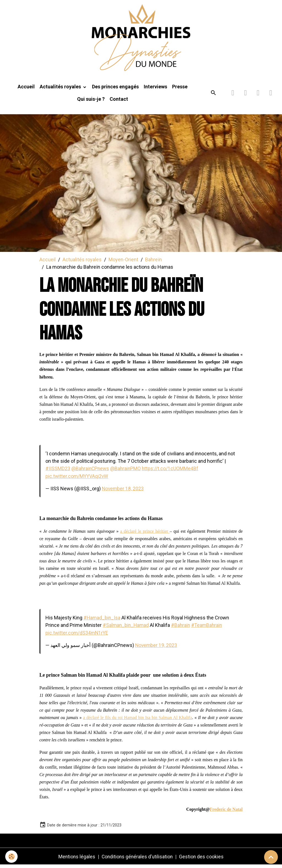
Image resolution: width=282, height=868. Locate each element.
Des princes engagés (115, 90)
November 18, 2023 (123, 492)
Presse (180, 90)
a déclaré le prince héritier (145, 534)
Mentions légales (76, 859)
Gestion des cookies (203, 859)
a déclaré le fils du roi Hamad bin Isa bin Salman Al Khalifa (138, 720)
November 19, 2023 (157, 648)
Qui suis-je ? (91, 102)
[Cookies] (12, 857)
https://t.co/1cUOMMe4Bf (172, 472)
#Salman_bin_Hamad (126, 628)
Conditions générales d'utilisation (137, 859)
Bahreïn (154, 262)
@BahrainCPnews (91, 472)
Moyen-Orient (123, 262)
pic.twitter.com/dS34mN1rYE (78, 636)
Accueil (26, 90)
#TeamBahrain (209, 628)
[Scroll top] (271, 857)
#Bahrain (182, 628)
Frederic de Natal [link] (226, 812)
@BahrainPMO (127, 472)
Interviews (155, 90)
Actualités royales (61, 90)
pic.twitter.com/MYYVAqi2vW (78, 479)
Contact (119, 102)
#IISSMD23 (58, 472)
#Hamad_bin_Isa (102, 621)
